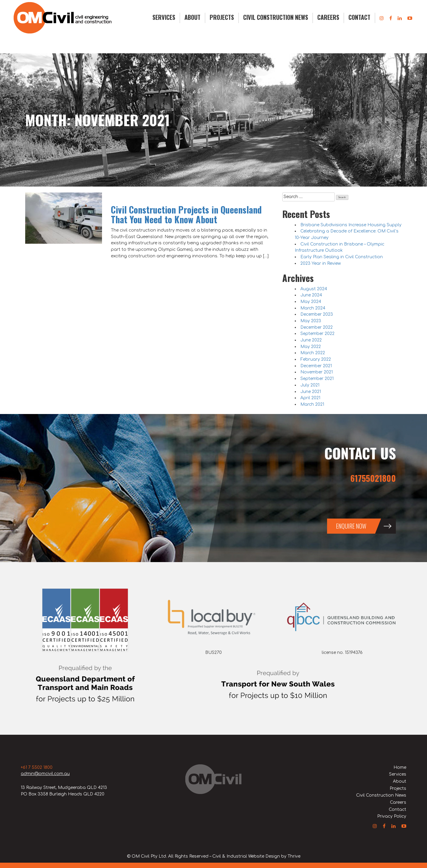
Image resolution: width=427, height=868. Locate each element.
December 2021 (316, 366)
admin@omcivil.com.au (45, 774)
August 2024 (314, 289)
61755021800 (373, 478)
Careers (328, 17)
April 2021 (310, 398)
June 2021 (311, 392)
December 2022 (317, 327)
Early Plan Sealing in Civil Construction (342, 257)
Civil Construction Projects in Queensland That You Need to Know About (186, 214)
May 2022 (311, 347)
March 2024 (313, 308)
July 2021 (310, 385)
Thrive (294, 856)
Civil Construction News (276, 17)
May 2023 (311, 321)
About (192, 17)
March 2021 (312, 404)
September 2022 (317, 334)
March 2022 (313, 353)
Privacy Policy (392, 816)
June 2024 (311, 295)
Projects (222, 17)
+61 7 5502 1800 (37, 767)
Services (164, 17)
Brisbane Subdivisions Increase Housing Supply (351, 225)
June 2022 (311, 340)
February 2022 (316, 359)
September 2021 (317, 379)
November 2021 (317, 372)
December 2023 (317, 314)
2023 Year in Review (321, 263)
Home (400, 767)
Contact (359, 17)
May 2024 (311, 302)
